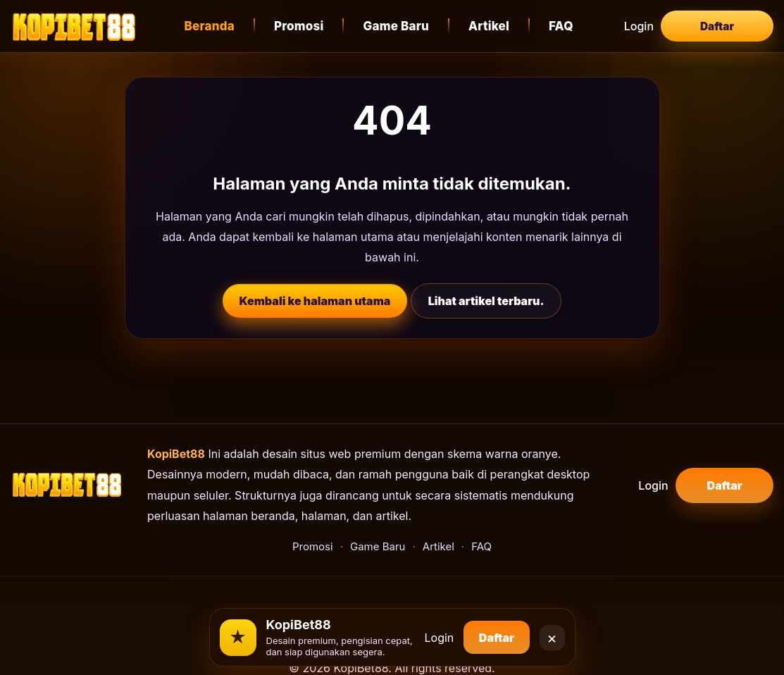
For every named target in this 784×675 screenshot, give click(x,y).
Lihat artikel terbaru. (486, 301)
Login (643, 26)
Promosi (303, 26)
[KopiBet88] (74, 26)
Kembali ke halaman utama (315, 301)
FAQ (565, 26)
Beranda (213, 26)
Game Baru (400, 26)
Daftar (717, 26)
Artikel (493, 26)
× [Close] (552, 632)
